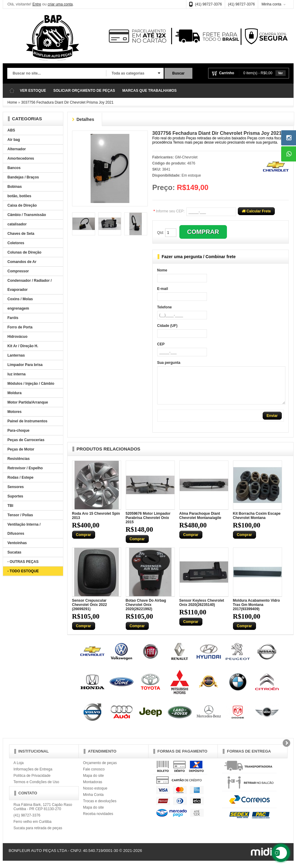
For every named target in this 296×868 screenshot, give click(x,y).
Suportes (15, 496)
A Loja (19, 770)
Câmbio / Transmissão (27, 215)
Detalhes (85, 119)
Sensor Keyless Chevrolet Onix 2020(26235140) (202, 610)
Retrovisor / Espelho (25, 468)
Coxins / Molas (20, 299)
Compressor (18, 271)
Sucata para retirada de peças (38, 835)
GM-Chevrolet (186, 157)
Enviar (272, 423)
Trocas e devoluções (100, 808)
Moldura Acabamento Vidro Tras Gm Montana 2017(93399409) (256, 612)
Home (12, 102)
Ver (281, 73)
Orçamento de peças (100, 770)
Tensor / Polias (20, 515)
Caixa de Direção (22, 205)
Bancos (14, 168)
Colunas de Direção (25, 252)
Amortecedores (21, 158)
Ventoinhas (17, 543)
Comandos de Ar (22, 262)
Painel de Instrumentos (28, 421)
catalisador (17, 224)
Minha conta (271, 4)
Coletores (16, 243)
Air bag (14, 140)
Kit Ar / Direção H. (23, 346)
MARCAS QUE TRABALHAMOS (150, 91)
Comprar (84, 542)
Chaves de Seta (21, 234)
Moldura (15, 393)
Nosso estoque (95, 796)
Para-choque (19, 431)
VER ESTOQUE (33, 91)
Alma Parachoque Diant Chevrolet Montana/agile (200, 523)
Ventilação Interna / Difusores (24, 529)
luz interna (17, 374)
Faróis (13, 318)
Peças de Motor (21, 449)
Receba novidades (98, 821)
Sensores (16, 487)
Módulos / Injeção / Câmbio (31, 384)
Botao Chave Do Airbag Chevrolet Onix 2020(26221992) (146, 612)
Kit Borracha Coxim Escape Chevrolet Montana (257, 523)
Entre (37, 4)
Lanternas (16, 355)
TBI (10, 506)
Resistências (19, 459)
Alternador (17, 149)
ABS (11, 130)
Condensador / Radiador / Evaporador (30, 285)
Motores (15, 412)
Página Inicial (12, 91)
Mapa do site (93, 783)
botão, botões (20, 196)
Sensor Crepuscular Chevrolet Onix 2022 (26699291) (90, 612)
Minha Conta (93, 802)
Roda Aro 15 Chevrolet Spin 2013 (96, 523)
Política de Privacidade (32, 783)
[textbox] (57, 74)
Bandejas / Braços (23, 177)
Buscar (179, 73)
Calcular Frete (256, 211)
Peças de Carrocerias (26, 440)
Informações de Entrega (33, 777)
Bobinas (15, 187)
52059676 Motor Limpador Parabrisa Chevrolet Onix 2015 (148, 525)
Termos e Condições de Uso (37, 789)
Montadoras (93, 789)
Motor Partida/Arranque (28, 402)
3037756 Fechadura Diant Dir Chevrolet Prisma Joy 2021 (67, 102)
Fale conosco (94, 777)
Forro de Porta (20, 327)
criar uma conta (60, 4)
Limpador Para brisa (25, 365)
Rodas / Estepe (21, 477)
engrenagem (18, 308)
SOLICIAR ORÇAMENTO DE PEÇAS (84, 91)
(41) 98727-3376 (209, 4)
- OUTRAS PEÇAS (23, 562)
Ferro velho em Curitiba (33, 829)
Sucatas (15, 552)
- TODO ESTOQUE (23, 571)
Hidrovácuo (18, 337)
